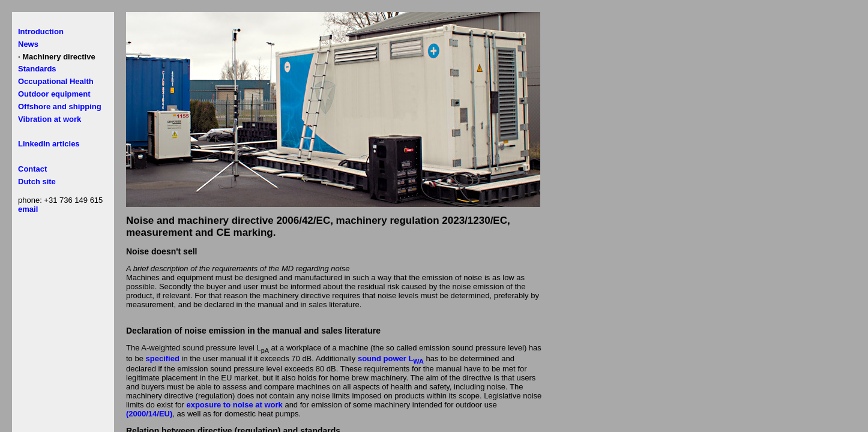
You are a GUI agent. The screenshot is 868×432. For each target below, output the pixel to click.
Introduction (41, 31)
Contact (32, 169)
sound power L (391, 358)
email (28, 209)
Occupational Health (56, 81)
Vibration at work (50, 119)
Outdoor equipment (54, 94)
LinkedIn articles (49, 144)
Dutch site (37, 181)
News (28, 44)
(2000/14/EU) (149, 414)
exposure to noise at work (234, 405)
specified (163, 358)
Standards (37, 69)
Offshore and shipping (60, 106)
